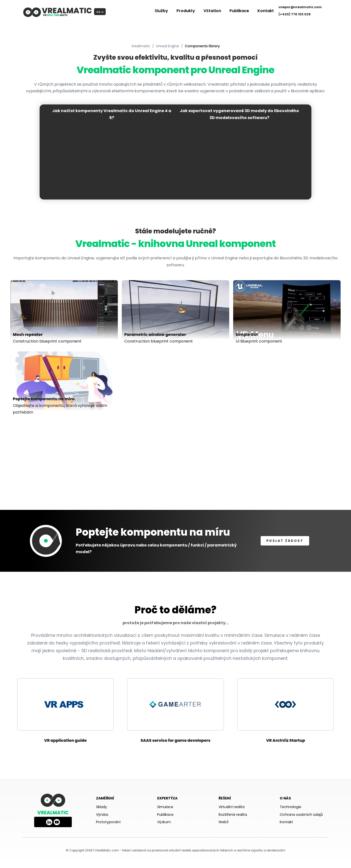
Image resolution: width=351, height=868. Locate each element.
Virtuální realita (232, 807)
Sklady (101, 807)
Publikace (239, 11)
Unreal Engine (168, 46)
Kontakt (266, 11)
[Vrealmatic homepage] (53, 800)
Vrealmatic (141, 46)
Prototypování (108, 822)
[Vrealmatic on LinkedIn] (49, 821)
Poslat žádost (285, 541)
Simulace (165, 807)
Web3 (224, 822)
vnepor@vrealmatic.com (300, 7)
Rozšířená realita (233, 815)
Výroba (102, 815)
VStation (212, 11)
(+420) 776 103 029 (295, 14)
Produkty (186, 11)
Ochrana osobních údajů (301, 815)
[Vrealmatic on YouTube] (57, 821)
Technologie (290, 807)
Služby (161, 11)
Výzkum (164, 822)
